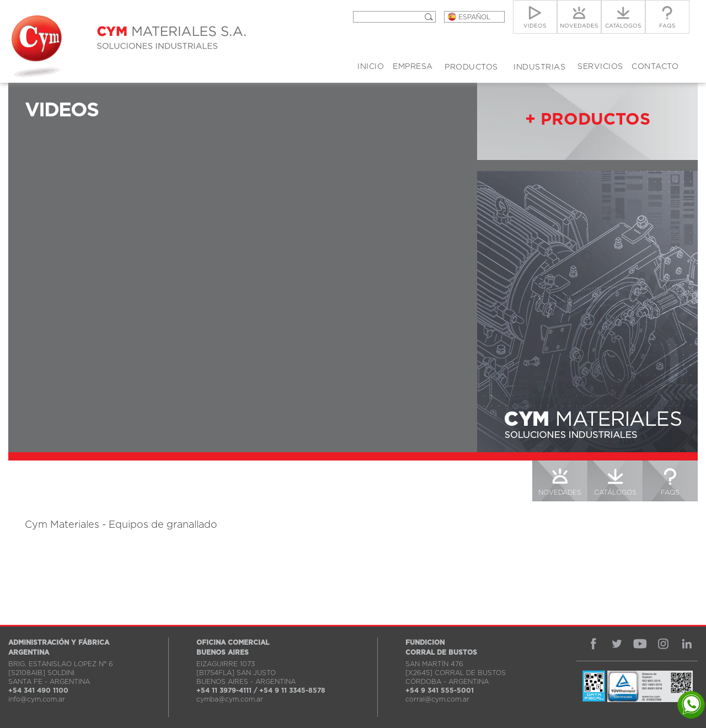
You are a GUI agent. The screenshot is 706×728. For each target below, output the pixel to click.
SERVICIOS (600, 67)
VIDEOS (505, 493)
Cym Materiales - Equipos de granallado (121, 525)
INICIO (371, 67)
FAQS (670, 493)
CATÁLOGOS (615, 493)
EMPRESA (413, 67)
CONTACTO (655, 67)
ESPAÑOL (474, 17)
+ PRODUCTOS (588, 120)
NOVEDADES (560, 493)
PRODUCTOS (471, 67)
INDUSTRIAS (539, 67)
